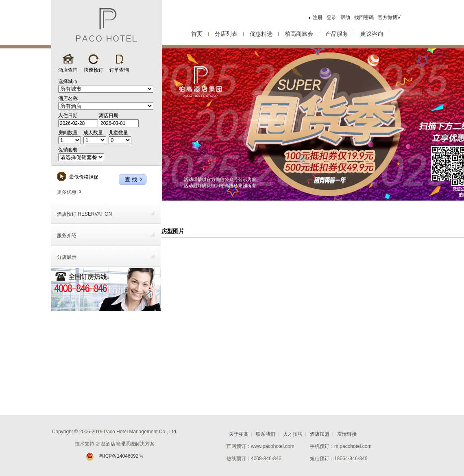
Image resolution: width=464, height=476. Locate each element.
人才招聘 (293, 434)
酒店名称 (68, 98)
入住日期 (68, 116)
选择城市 (68, 81)
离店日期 (109, 116)
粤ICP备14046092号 (114, 456)
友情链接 (347, 434)
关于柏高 (239, 434)
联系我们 (266, 434)
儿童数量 (118, 133)
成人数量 (93, 133)
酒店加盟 (320, 434)
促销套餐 (68, 150)
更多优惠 (69, 192)
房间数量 (68, 133)
